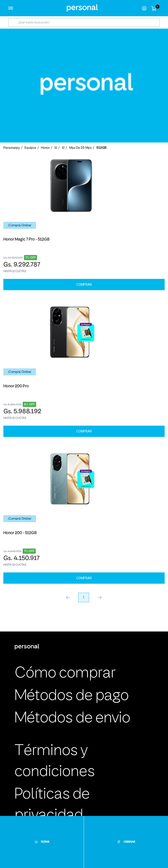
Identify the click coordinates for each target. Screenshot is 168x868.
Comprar (84, 285)
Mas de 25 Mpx (80, 148)
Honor (45, 148)
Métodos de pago (72, 696)
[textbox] (84, 22)
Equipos (30, 148)
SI (56, 148)
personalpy (12, 148)
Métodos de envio (72, 718)
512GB (101, 148)
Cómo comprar (65, 674)
